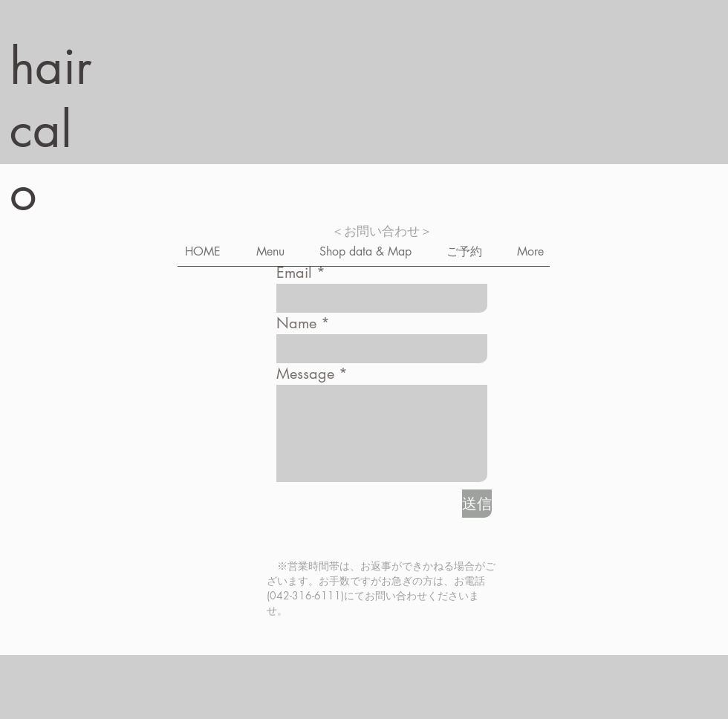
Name (296, 323)
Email (294, 273)
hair (51, 66)
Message (305, 374)
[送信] (477, 504)
